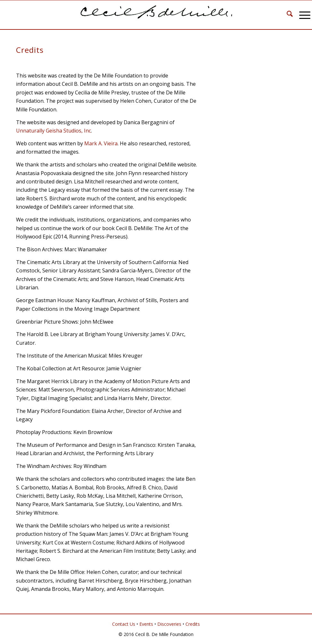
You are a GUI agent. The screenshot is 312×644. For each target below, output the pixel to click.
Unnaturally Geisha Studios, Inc (53, 131)
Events (146, 624)
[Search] (287, 15)
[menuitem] (287, 15)
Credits (193, 624)
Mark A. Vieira (101, 143)
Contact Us (124, 624)
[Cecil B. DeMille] (156, 15)
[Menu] (302, 15)
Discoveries (169, 624)
